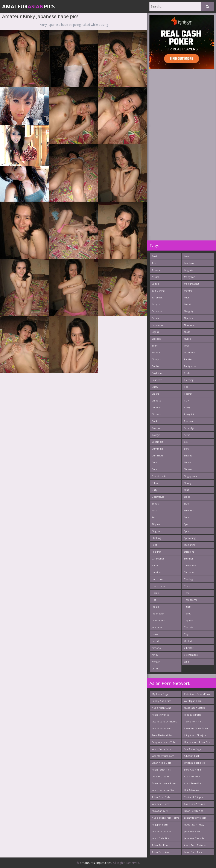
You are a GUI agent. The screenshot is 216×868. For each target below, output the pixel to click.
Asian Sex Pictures (194, 804)
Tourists (189, 627)
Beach (155, 318)
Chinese (156, 401)
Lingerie (189, 270)
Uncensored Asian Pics (197, 742)
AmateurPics (28, 6)
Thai (186, 593)
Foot (154, 545)
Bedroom (157, 325)
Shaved (188, 455)
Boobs (155, 366)
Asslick (156, 277)
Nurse (187, 339)
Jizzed (155, 641)
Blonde (156, 352)
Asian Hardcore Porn (164, 783)
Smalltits (189, 510)
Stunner (189, 559)
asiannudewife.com (195, 818)
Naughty (189, 311)
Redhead (189, 421)
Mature (188, 291)
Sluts (187, 504)
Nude (187, 332)
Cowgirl (156, 435)
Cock (155, 421)
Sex (186, 442)
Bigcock (156, 339)
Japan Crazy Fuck (161, 749)
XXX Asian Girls (160, 811)
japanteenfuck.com (163, 756)
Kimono (156, 648)
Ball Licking (158, 291)
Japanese (157, 627)
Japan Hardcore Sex (163, 790)
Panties (188, 359)
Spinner (189, 531)
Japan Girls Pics (160, 838)
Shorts (188, 462)
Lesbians (189, 263)
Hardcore (157, 579)
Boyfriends (158, 373)
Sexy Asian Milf (192, 770)
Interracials (158, 620)
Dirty (155, 490)
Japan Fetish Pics (193, 811)
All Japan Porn (160, 825)
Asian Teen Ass (160, 852)
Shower (188, 469)
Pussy (187, 407)
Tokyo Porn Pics (193, 721)
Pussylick (189, 414)
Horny (155, 593)
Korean (156, 662)
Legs (187, 256)
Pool (187, 387)
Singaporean (191, 476)
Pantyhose (190, 366)
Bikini (155, 346)
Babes (155, 284)
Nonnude (189, 325)
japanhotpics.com (162, 728)
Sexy (187, 449)
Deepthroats (159, 476)
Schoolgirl (190, 428)
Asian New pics (160, 715)
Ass (154, 263)
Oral (186, 346)
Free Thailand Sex (162, 735)
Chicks (155, 394)
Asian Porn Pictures (195, 845)
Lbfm (155, 668)
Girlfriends (158, 559)
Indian (155, 607)
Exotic (155, 504)
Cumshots (157, 455)
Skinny (188, 483)
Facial (155, 510)
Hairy (155, 565)
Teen (187, 586)
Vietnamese (191, 655)
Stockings (189, 545)
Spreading (190, 538)
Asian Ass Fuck (192, 776)
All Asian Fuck (192, 756)
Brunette (157, 380)
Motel (187, 304)
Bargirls (156, 304)
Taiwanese (190, 565)
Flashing (156, 538)
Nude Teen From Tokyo (166, 818)
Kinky (155, 655)
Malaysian (190, 277)
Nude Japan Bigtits (194, 708)
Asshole (156, 270)
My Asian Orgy (160, 694)
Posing (188, 394)
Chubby (156, 407)
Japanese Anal (192, 831)
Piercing (189, 380)
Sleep (187, 497)
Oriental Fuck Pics (194, 763)
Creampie (157, 442)
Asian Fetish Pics (161, 770)
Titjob (187, 607)
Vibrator (189, 648)
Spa (186, 524)
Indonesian (158, 613)
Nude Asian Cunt (161, 708)
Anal (154, 256)
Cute (154, 469)
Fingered (157, 531)
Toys (187, 634)
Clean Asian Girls (161, 763)
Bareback (157, 297)
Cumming (157, 449)
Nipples (188, 318)
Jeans (155, 634)
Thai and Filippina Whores (194, 798)
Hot (154, 600)
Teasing (188, 579)
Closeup (156, 414)
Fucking (156, 552)
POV (186, 401)
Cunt (154, 462)
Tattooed (189, 572)
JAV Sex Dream (160, 776)
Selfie (187, 435)
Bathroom (158, 311)
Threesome (191, 600)
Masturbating (192, 284)
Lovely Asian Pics (161, 701)
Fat (154, 517)
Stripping (189, 552)
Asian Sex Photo (161, 845)
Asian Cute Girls (161, 797)
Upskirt (188, 641)
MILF (187, 297)
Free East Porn (192, 715)
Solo (186, 517)
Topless (188, 620)
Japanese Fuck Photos (164, 721)
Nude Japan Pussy (194, 825)
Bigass (155, 332)
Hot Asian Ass (192, 790)
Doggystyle (158, 497)
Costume (157, 428)
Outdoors (189, 352)
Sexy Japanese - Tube (164, 742)
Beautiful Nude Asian (196, 728)
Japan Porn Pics (193, 852)
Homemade (159, 586)
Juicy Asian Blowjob (195, 735)
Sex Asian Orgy (192, 749)
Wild (186, 662)
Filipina (156, 524)
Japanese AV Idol (161, 831)
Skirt (187, 490)
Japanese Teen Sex (195, 838)
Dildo (155, 483)
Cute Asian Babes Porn (197, 694)
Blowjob (156, 359)
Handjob (157, 572)
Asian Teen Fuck (193, 783)
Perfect (188, 373)
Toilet (187, 613)
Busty (155, 387)
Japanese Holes (160, 804)
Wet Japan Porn (193, 701)
